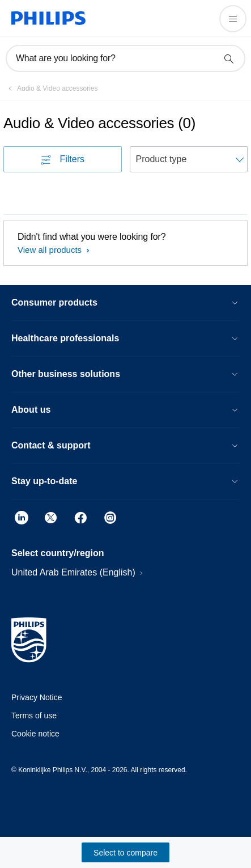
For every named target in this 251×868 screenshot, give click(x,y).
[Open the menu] (233, 19)
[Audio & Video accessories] (51, 88)
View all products (51, 250)
